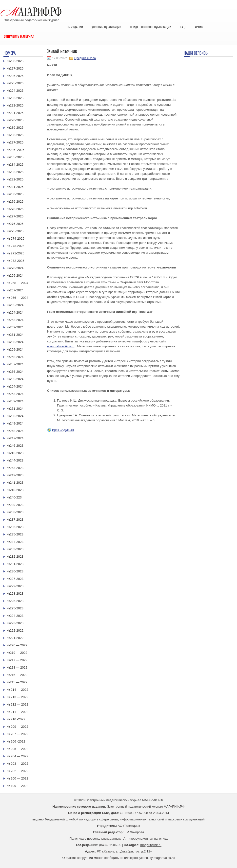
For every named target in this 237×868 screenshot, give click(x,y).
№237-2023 (15, 520)
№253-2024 (15, 394)
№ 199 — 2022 (17, 786)
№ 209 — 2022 (17, 727)
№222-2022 (15, 630)
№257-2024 (15, 364)
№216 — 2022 (17, 675)
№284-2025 (15, 165)
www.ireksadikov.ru (61, 346)
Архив (199, 27)
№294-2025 (15, 91)
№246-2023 (15, 446)
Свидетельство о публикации (150, 27)
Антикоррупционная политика (146, 839)
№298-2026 (15, 61)
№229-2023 (15, 586)
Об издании (75, 27)
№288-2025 (15, 135)
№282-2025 (15, 179)
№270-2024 (15, 268)
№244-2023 (15, 460)
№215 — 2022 (17, 682)
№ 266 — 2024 (17, 298)
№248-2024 (15, 431)
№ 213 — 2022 (17, 697)
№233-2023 (15, 549)
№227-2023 (15, 579)
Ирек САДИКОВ (63, 430)
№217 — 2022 (17, 660)
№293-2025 (15, 98)
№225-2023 (15, 608)
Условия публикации (107, 27)
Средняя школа (85, 58)
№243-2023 (15, 468)
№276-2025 (15, 224)
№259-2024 (15, 349)
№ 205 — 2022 (17, 749)
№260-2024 (15, 342)
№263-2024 (15, 320)
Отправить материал (19, 36)
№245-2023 (15, 453)
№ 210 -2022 (16, 719)
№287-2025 (15, 142)
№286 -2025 (15, 150)
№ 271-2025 (15, 253)
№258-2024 (15, 357)
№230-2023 (15, 571)
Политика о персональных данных (95, 839)
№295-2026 (15, 83)
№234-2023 (15, 542)
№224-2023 (15, 616)
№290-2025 (15, 120)
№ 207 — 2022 (17, 734)
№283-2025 (15, 172)
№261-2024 (15, 335)
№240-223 (14, 497)
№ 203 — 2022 (17, 764)
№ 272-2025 (15, 261)
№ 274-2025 (15, 239)
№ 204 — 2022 (17, 756)
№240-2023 (15, 490)
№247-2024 (15, 438)
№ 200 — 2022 (17, 778)
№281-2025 (15, 187)
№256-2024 (15, 372)
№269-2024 (15, 275)
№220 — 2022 (17, 645)
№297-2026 (15, 68)
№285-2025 (15, 157)
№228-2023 (15, 593)
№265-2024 (15, 305)
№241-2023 (15, 483)
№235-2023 (15, 534)
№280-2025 (15, 194)
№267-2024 (15, 290)
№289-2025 (15, 128)
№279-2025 (15, 202)
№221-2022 (15, 638)
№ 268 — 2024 (17, 283)
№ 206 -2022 (16, 741)
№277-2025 (15, 216)
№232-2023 (15, 557)
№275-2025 (15, 231)
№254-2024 (15, 386)
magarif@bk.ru (151, 845)
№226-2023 (15, 601)
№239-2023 (15, 505)
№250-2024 (15, 416)
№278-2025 (15, 209)
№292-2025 (15, 105)
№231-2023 (15, 564)
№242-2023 (15, 475)
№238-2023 (15, 512)
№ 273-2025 (15, 246)
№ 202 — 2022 (17, 771)
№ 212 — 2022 (17, 704)
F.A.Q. (183, 27)
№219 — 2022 (17, 653)
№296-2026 (15, 76)
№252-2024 (15, 401)
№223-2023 (15, 623)
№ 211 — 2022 (17, 712)
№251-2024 (15, 409)
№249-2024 (15, 423)
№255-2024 (15, 379)
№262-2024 (15, 327)
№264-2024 (15, 312)
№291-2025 (15, 113)
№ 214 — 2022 (17, 690)
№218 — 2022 (17, 667)
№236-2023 (15, 527)
